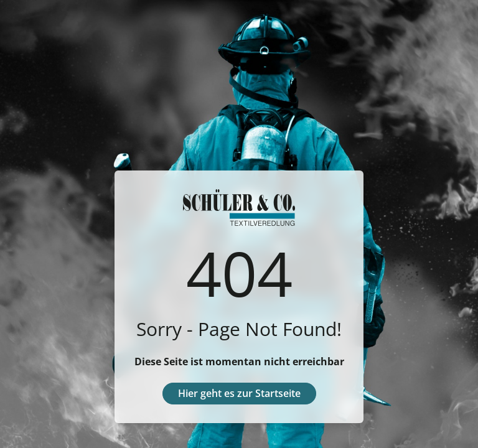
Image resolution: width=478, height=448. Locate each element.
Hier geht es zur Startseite (239, 393)
